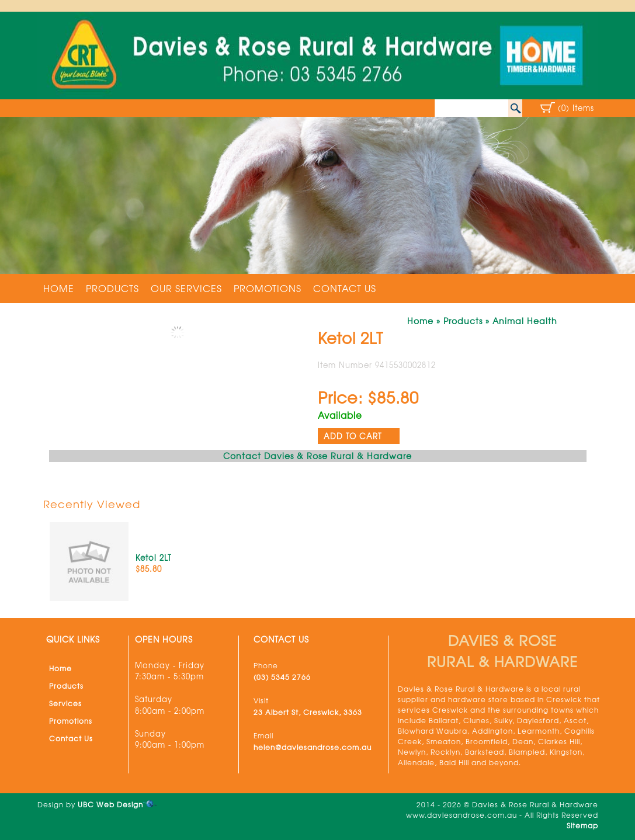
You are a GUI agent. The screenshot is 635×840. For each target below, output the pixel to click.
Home (59, 288)
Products (112, 288)
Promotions (268, 288)
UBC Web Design (110, 804)
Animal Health (525, 321)
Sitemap (582, 825)
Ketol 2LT (154, 558)
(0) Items (576, 108)
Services (65, 703)
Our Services (186, 288)
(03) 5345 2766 (282, 677)
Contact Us (345, 288)
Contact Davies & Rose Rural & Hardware (317, 456)
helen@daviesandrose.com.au (313, 747)
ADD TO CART (353, 436)
